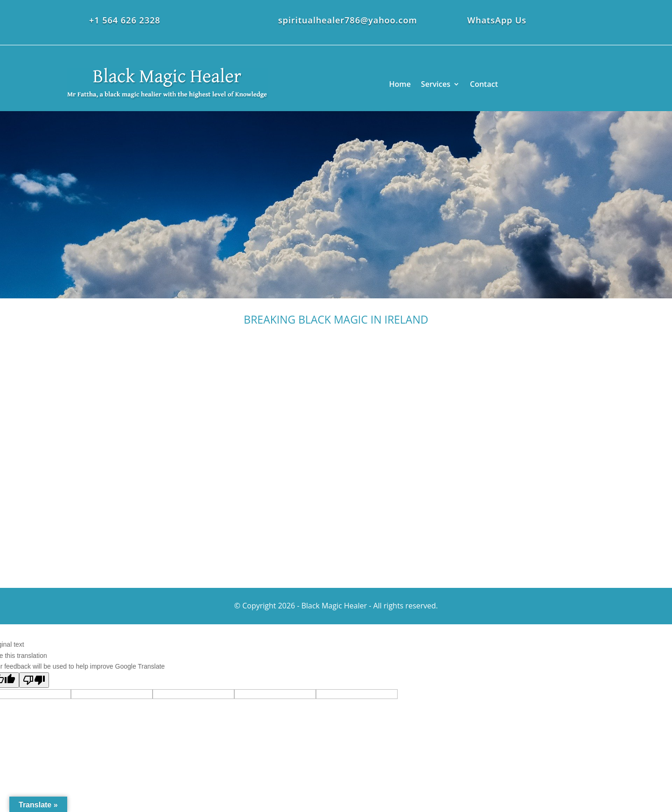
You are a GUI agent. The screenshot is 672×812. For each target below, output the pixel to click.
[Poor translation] (34, 680)
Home (400, 84)
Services (436, 84)
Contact (484, 84)
